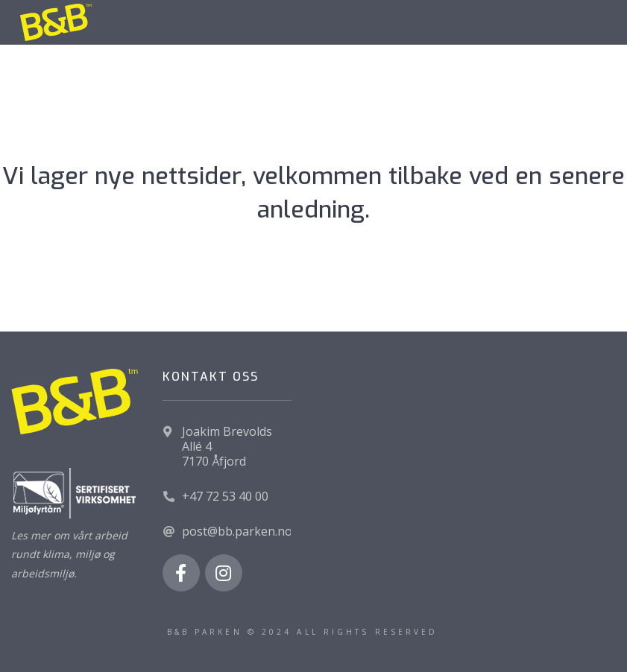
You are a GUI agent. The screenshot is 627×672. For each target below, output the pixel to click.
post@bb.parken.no (237, 531)
